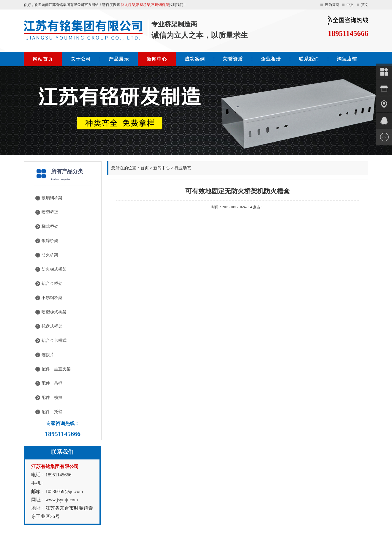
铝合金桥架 (52, 283)
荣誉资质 (233, 59)
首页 (145, 168)
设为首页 (332, 5)
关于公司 (81, 59)
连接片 (48, 355)
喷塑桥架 (50, 212)
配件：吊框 (52, 383)
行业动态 (183, 168)
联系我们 (309, 59)
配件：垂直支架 (56, 369)
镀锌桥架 (50, 241)
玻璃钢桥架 (52, 198)
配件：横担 (52, 398)
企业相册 (271, 59)
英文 (365, 5)
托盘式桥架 (52, 326)
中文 (350, 5)
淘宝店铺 (347, 59)
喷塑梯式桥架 (54, 312)
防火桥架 (50, 255)
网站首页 (43, 59)
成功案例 (195, 59)
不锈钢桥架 (52, 298)
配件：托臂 (52, 412)
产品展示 (119, 59)
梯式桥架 (50, 226)
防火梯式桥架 (54, 269)
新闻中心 (157, 59)
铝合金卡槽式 (54, 341)
